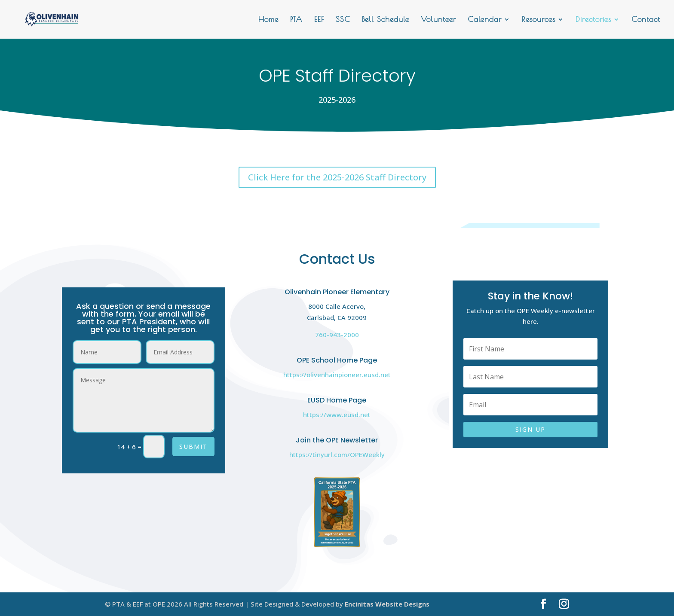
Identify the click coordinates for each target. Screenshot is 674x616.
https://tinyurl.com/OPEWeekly (337, 454)
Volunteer (438, 20)
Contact (646, 20)
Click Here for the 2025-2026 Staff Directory (337, 177)
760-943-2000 (337, 335)
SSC (343, 20)
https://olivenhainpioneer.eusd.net (337, 375)
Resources (539, 20)
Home (268, 20)
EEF (319, 20)
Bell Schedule (386, 20)
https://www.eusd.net (337, 415)
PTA (296, 20)
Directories (593, 20)
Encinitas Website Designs (387, 604)
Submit (193, 447)
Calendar (485, 20)
